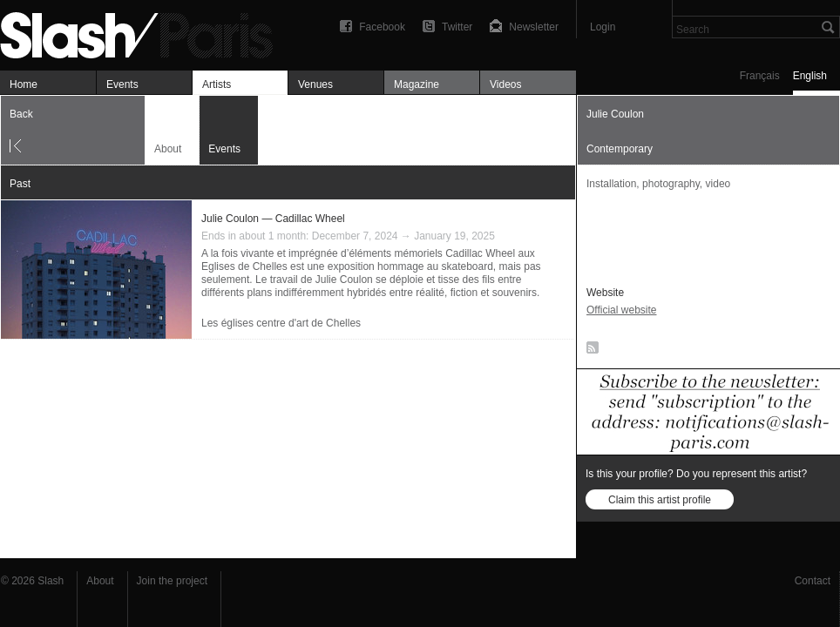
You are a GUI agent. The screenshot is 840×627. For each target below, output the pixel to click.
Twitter (457, 27)
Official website (621, 310)
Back (21, 114)
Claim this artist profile (660, 500)
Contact (813, 581)
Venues (315, 84)
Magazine (417, 84)
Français (760, 76)
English (810, 76)
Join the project (172, 581)
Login (603, 27)
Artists (217, 84)
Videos (505, 84)
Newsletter (534, 27)
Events (122, 84)
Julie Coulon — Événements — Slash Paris (144, 33)
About (168, 149)
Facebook (382, 27)
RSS (589, 351)
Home (24, 84)
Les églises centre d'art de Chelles (281, 323)
